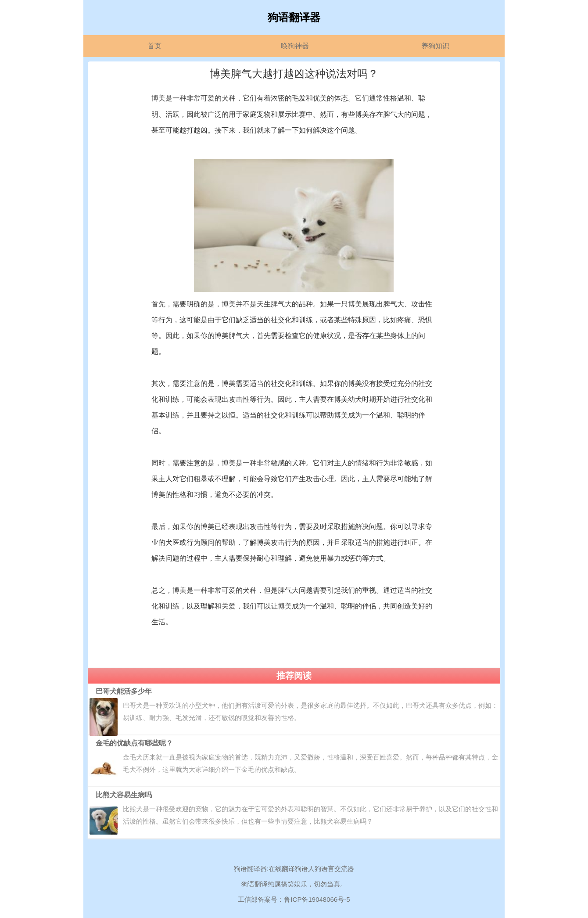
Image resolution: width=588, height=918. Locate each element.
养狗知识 (435, 46)
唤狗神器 (295, 46)
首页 (154, 46)
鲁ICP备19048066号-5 (317, 899)
